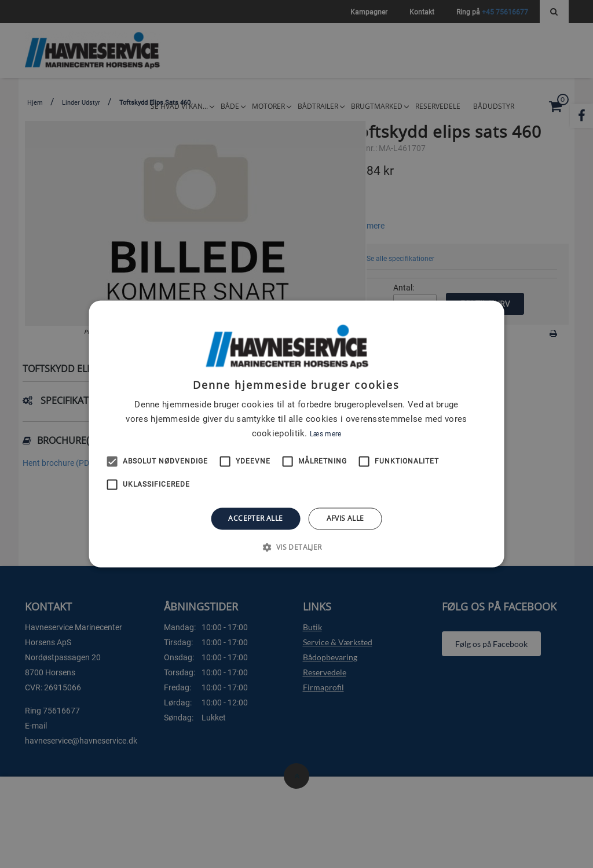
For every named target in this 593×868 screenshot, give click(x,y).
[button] (296, 547)
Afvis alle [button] (345, 518)
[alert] (296, 434)
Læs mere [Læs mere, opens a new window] (325, 434)
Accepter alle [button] (255, 518)
